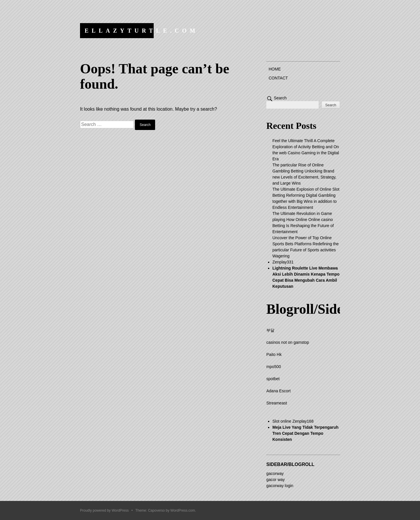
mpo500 (274, 367)
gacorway (275, 473)
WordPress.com (183, 510)
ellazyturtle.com (142, 31)
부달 (270, 330)
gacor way (276, 480)
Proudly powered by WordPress (104, 510)
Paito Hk (274, 354)
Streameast (277, 403)
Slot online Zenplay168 (293, 421)
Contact (278, 78)
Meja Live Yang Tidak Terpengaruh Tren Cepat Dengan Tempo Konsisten (305, 433)
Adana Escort (278, 391)
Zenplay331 (283, 262)
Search (280, 98)
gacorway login (280, 486)
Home (275, 69)
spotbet (273, 379)
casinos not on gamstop (288, 342)
